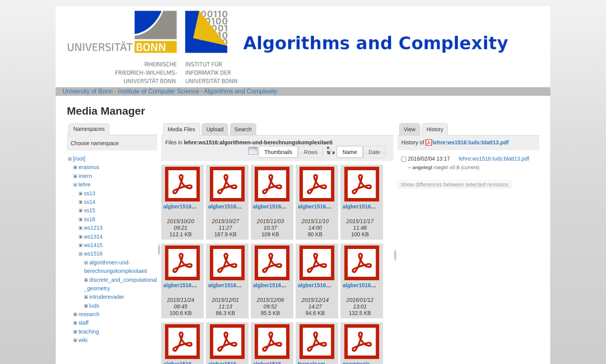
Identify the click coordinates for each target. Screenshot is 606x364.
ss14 (90, 202)
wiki (83, 340)
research (89, 314)
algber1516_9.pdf (320, 285)
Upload (215, 129)
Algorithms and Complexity (240, 91)
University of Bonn (88, 91)
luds (94, 306)
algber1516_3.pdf (275, 207)
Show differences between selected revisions (454, 185)
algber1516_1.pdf (185, 207)
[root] (79, 159)
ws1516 (93, 254)
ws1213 (93, 228)
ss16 (90, 219)
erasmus (89, 167)
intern (85, 176)
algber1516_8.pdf (275, 285)
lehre (84, 185)
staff (83, 323)
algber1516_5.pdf (364, 207)
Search (243, 129)
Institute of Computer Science (158, 91)
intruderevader (107, 297)
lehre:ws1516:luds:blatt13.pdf (471, 142)
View (410, 129)
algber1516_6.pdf (185, 285)
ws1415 (93, 245)
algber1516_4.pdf (320, 207)
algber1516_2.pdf (230, 207)
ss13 (90, 193)
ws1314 (93, 237)
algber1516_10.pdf (366, 285)
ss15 (90, 210)
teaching (89, 332)
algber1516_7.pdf (230, 285)
